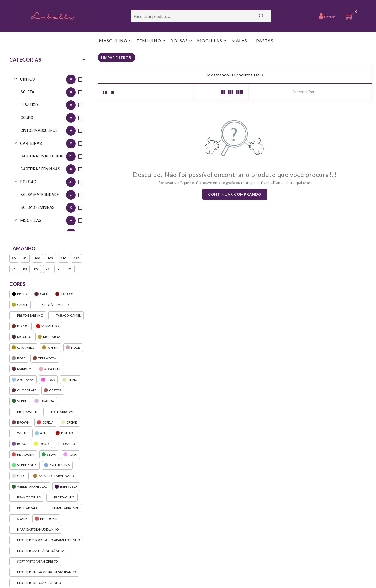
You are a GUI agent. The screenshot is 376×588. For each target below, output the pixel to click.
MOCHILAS (210, 41)
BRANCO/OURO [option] (27, 497)
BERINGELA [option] (66, 487)
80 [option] (25, 269)
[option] (52, 79)
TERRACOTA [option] (45, 358)
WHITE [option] (20, 433)
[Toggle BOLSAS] (15, 182)
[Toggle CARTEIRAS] (15, 143)
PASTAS (265, 41)
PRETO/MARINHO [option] (28, 316)
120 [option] (77, 258)
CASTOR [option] (53, 390)
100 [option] (37, 258)
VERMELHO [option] (48, 326)
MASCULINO (113, 41)
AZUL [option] (42, 433)
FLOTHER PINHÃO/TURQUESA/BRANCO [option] (44, 572)
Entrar (327, 16)
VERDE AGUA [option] (24, 465)
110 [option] (64, 258)
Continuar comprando (235, 194)
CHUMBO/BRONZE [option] (62, 508)
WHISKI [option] (50, 348)
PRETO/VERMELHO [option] (52, 305)
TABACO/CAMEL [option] (66, 316)
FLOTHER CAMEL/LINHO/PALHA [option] (38, 551)
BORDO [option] (20, 326)
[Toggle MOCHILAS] (15, 220)
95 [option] (25, 258)
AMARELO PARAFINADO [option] (54, 476)
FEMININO (149, 41)
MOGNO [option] (21, 337)
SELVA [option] (49, 455)
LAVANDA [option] (45, 401)
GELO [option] (19, 476)
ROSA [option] (48, 380)
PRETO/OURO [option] (62, 497)
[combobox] (317, 92)
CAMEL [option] (20, 305)
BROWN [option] (21, 422)
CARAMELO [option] (23, 348)
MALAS (239, 41)
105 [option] (50, 258)
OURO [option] (42, 444)
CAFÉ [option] (41, 294)
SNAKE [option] (20, 519)
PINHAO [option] (65, 433)
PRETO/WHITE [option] (25, 412)
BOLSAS (179, 41)
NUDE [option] (73, 348)
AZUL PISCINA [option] (57, 465)
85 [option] (36, 269)
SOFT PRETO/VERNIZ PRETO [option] (35, 562)
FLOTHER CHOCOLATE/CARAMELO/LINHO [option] (46, 540)
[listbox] (47, 151)
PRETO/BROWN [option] (60, 412)
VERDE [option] (20, 401)
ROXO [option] (19, 444)
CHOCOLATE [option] (24, 390)
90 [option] (14, 258)
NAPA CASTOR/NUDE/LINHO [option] (36, 529)
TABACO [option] (65, 294)
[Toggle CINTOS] (15, 79)
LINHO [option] (70, 380)
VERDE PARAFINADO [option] (30, 487)
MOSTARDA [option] (49, 337)
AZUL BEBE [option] (23, 380)
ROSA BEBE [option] (50, 369)
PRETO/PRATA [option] (25, 508)
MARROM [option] (22, 369)
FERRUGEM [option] (23, 455)
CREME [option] (69, 422)
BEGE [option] (19, 358)
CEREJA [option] (45, 422)
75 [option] (14, 269)
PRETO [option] (20, 294)
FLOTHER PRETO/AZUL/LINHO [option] (37, 583)
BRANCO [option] (66, 444)
